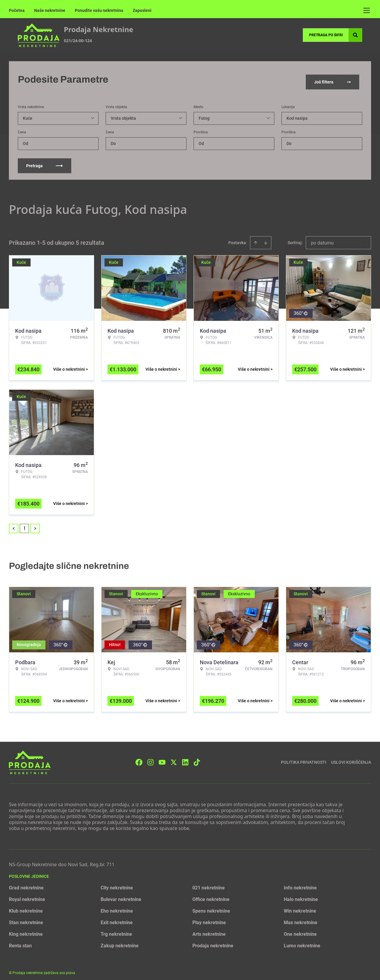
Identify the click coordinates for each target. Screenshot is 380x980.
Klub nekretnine (26, 906)
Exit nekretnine (117, 918)
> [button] (35, 524)
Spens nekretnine (211, 906)
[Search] (355, 35)
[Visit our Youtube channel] (162, 758)
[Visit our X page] (174, 758)
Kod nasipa (297, 114)
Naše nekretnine (50, 10)
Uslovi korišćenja (351, 758)
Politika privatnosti (304, 758)
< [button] (14, 524)
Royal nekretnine (27, 895)
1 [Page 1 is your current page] (24, 524)
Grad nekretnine (26, 883)
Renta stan (20, 941)
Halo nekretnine (301, 895)
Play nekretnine (209, 918)
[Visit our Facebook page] (139, 758)
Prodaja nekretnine (213, 941)
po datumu (322, 238)
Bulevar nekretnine (121, 895)
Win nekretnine (300, 906)
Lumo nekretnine (302, 941)
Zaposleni (142, 10)
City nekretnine (117, 883)
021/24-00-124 (78, 41)
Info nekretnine (300, 883)
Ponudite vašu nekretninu (99, 10)
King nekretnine (26, 930)
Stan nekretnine (26, 918)
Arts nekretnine (209, 930)
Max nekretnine (301, 918)
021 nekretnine (209, 883)
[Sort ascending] (256, 238)
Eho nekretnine (117, 906)
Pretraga (45, 161)
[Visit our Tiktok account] (197, 758)
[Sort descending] (266, 238)
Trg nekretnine (116, 930)
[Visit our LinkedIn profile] (185, 758)
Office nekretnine (211, 895)
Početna (17, 10)
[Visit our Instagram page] (151, 758)
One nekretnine (300, 930)
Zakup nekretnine (120, 941)
